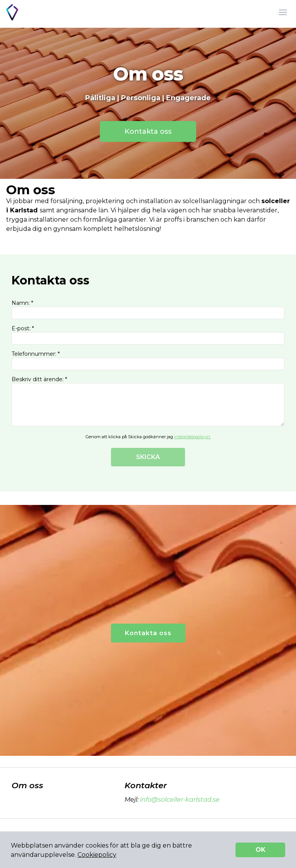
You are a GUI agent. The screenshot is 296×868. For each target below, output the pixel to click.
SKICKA (148, 457)
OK (261, 850)
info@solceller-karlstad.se (179, 800)
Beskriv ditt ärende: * (148, 401)
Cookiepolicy (97, 855)
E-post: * (148, 335)
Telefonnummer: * (148, 360)
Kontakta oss (148, 131)
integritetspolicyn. (193, 437)
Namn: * (148, 309)
